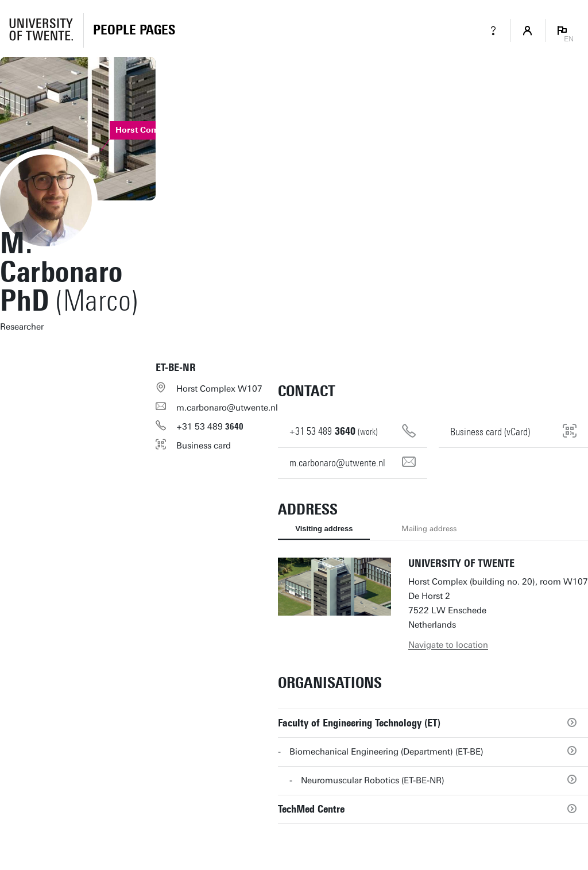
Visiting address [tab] (324, 529)
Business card (204, 446)
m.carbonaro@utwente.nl (227, 408)
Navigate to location (448, 645)
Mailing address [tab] (429, 529)
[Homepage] (134, 30)
